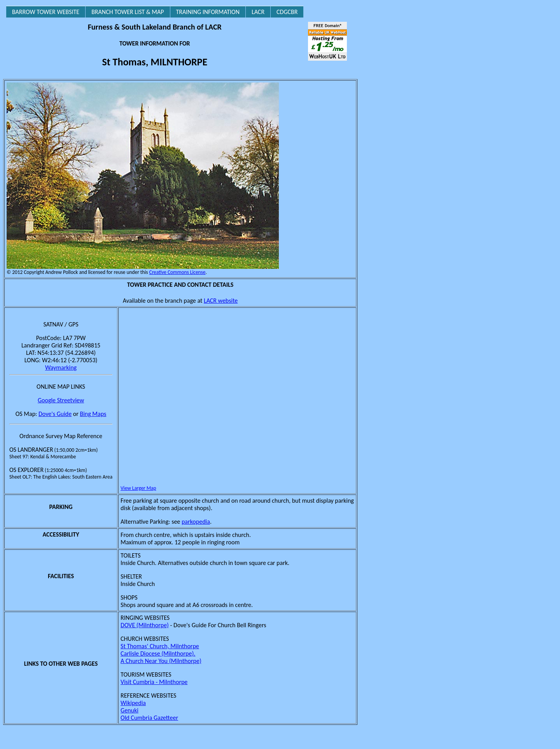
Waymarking (61, 367)
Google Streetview (61, 400)
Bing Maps (93, 414)
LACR (258, 12)
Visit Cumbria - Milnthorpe (154, 682)
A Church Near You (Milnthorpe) (161, 661)
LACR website (221, 301)
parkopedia (196, 522)
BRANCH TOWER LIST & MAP (128, 12)
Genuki (129, 710)
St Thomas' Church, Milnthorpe (160, 646)
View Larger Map (138, 488)
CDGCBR (287, 12)
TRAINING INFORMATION (208, 12)
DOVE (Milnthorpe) (145, 625)
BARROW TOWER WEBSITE (46, 12)
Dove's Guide (55, 414)
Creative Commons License (178, 272)
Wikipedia (133, 703)
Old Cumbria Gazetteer (149, 718)
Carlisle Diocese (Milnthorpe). (158, 653)
